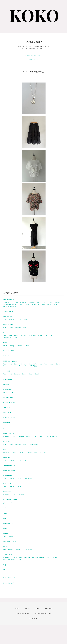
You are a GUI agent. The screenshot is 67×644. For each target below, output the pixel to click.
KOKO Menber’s (9, 583)
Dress (50, 303)
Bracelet (22, 495)
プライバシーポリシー (22, 613)
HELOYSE (7, 423)
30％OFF (6, 303)
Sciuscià (6, 356)
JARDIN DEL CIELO (10, 465)
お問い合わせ (33, 60)
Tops (39, 303)
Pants (11, 537)
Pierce (14, 436)
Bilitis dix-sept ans (10, 306)
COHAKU (43, 452)
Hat (5, 578)
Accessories (36, 305)
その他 (19, 560)
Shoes (56, 305)
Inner (21, 305)
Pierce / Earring (9, 346)
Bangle (29, 452)
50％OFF (23, 303)
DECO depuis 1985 (10, 471)
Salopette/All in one (10, 305)
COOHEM (7, 371)
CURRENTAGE (8, 325)
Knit (44, 303)
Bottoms (57, 303)
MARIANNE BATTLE (10, 500)
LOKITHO (7, 457)
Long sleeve (28, 550)
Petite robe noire (9, 433)
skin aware (7, 413)
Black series (23, 366)
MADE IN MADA (9, 351)
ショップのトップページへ (33, 56)
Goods (49, 305)
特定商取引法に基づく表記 (43, 613)
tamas (6, 343)
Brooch (27, 346)
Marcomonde (8, 389)
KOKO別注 (33, 366)
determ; (6, 384)
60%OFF (32, 303)
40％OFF (15, 303)
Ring (35, 436)
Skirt (5, 537)
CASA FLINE (8, 484)
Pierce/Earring (17, 558)
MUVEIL (6, 333)
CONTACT (49, 608)
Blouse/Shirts (8, 523)
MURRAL (6, 441)
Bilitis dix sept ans (10, 361)
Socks (5, 392)
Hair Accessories (52, 436)
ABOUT (27, 608)
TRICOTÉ (7, 408)
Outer (27, 305)
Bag (43, 305)
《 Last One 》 (8, 312)
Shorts (10, 550)
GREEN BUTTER (9, 403)
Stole (10, 578)
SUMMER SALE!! (9, 300)
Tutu (46, 364)
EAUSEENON (8, 476)
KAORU (6, 449)
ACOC (5, 428)
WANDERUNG (8, 397)
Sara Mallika (8, 317)
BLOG (38, 608)
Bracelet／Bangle (25, 436)
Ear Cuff (19, 346)
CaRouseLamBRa (9, 418)
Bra (5, 550)
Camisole (18, 550)
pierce (6, 503)
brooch (14, 503)
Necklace (6, 436)
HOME (17, 608)
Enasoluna (7, 492)
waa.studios (8, 379)
